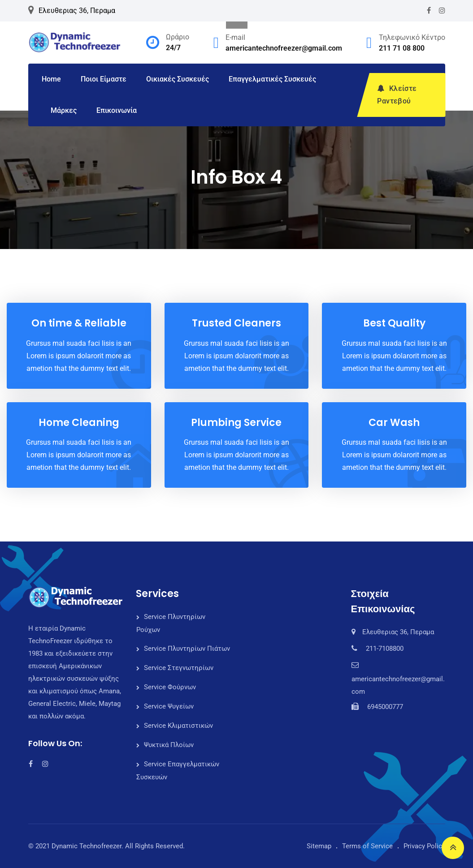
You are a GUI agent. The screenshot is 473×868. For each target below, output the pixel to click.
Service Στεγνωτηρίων (179, 668)
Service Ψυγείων (169, 706)
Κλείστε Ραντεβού (397, 95)
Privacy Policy (424, 846)
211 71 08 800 (402, 48)
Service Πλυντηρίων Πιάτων (187, 649)
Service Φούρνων (170, 687)
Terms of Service (367, 846)
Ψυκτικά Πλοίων (169, 745)
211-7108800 (385, 649)
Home (51, 79)
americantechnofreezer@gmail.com (284, 48)
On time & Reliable (79, 323)
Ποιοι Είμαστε (104, 79)
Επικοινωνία (117, 110)
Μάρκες (64, 110)
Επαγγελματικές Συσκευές (272, 79)
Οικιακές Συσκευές (178, 79)
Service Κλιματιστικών (178, 726)
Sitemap (319, 846)
